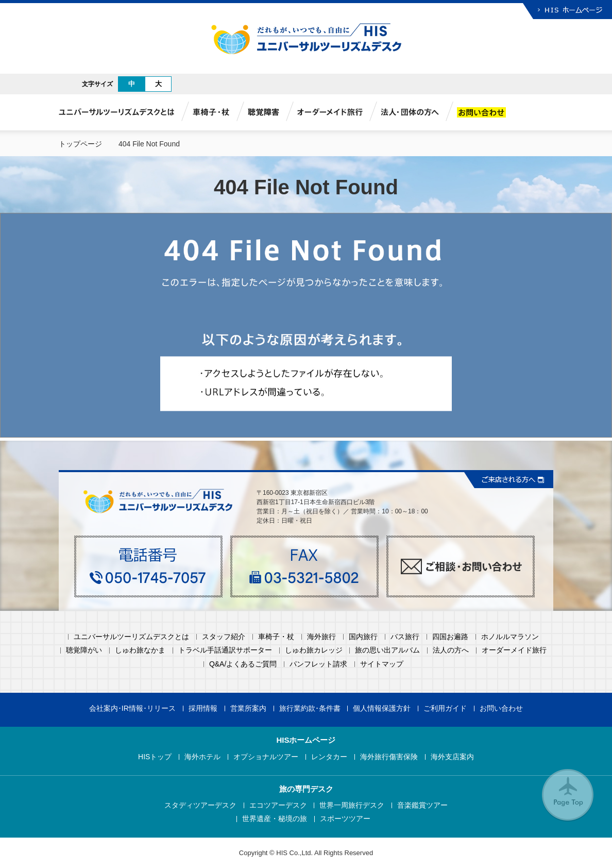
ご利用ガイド (445, 708)
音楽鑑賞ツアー (422, 805)
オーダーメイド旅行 (514, 650)
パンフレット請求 (318, 664)
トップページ (80, 144)
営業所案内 (248, 708)
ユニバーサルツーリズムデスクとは (131, 637)
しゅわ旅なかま (140, 650)
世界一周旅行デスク (352, 805)
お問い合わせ (501, 708)
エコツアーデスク (278, 805)
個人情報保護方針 (382, 708)
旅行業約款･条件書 (310, 708)
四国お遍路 (450, 637)
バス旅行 (405, 637)
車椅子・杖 (276, 637)
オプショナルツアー (266, 757)
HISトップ (155, 757)
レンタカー (329, 757)
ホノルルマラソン (510, 637)
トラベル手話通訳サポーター (225, 650)
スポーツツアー (345, 819)
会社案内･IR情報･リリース (132, 708)
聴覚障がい (84, 650)
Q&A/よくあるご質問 (243, 664)
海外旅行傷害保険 (389, 757)
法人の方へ (451, 650)
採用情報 (203, 708)
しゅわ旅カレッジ (314, 650)
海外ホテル (202, 757)
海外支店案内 (452, 757)
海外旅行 (321, 637)
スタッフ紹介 (224, 637)
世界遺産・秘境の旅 (275, 819)
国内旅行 (363, 637)
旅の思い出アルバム (387, 650)
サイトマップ (382, 664)
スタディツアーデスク (200, 805)
